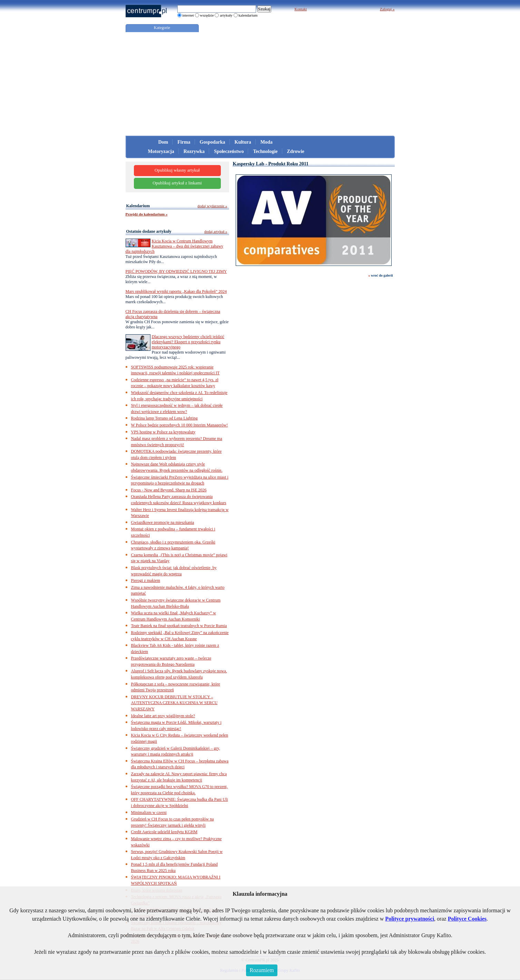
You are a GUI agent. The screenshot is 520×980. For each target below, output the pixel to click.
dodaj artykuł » (216, 231)
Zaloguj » (387, 9)
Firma (184, 142)
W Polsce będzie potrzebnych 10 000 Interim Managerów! (180, 425)
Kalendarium (138, 206)
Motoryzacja (161, 151)
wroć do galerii (382, 275)
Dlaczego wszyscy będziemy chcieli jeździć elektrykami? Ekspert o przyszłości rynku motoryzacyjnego (188, 342)
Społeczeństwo (229, 151)
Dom (163, 142)
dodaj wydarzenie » (212, 206)
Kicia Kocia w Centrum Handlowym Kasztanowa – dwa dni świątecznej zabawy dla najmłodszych (175, 246)
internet (188, 15)
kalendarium (248, 15)
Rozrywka (194, 151)
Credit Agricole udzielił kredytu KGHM (164, 832)
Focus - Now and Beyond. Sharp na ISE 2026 (169, 490)
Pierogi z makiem (146, 580)
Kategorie (162, 28)
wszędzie (207, 15)
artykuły (226, 15)
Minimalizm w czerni (149, 813)
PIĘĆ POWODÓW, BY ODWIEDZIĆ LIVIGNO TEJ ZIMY (176, 271)
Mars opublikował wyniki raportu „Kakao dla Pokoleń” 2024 (176, 291)
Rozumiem (262, 970)
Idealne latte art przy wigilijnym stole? (163, 716)
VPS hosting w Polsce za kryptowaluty (163, 432)
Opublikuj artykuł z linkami (177, 183)
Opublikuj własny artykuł (177, 170)
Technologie (265, 151)
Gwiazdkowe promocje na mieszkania (163, 522)
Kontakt (301, 9)
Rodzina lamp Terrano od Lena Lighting (164, 418)
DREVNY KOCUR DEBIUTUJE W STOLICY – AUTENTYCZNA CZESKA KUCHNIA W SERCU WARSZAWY (174, 703)
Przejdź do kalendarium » (147, 214)
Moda (267, 142)
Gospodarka (213, 142)
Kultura (243, 142)
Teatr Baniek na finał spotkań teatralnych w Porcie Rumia (179, 626)
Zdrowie (296, 151)
